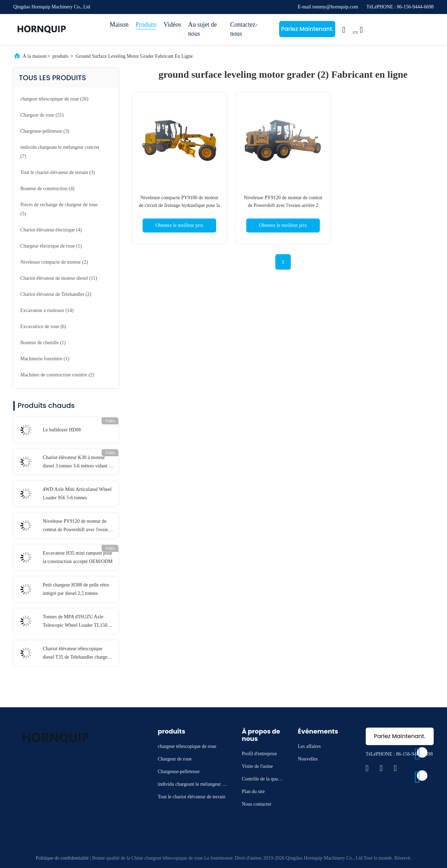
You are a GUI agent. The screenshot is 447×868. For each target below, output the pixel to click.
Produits (146, 25)
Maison (119, 25)
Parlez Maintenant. (307, 29)
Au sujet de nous (202, 29)
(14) (47, 310)
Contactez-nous (244, 29)
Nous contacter (256, 804)
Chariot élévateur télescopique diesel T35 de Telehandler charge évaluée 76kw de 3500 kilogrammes (78, 654)
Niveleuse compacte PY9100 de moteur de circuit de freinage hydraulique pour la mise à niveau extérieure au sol (179, 205)
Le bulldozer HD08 (62, 430)
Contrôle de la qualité (262, 780)
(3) (45, 131)
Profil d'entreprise (259, 754)
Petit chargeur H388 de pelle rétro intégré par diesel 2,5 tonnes (76, 589)
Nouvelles (308, 759)
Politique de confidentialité (62, 858)
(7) (60, 152)
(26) (54, 99)
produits (61, 56)
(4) (47, 189)
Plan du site (253, 791)
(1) (51, 246)
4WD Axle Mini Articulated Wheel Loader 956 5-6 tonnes (77, 494)
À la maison (35, 56)
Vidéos (172, 25)
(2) (54, 262)
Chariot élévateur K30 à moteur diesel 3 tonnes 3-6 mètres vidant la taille (77, 463)
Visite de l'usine (257, 766)
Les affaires (309, 746)
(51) (42, 115)
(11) (59, 278)
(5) (59, 209)
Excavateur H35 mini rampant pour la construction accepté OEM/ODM (78, 557)
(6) (43, 327)
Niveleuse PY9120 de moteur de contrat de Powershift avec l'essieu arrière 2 (77, 526)
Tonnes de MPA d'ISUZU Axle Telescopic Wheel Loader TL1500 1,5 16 (76, 622)
